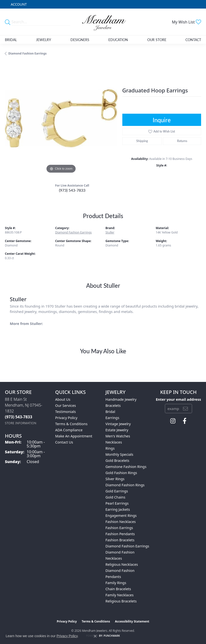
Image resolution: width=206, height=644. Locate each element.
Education (118, 40)
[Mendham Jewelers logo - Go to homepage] (103, 22)
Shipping (142, 141)
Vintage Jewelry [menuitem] (118, 424)
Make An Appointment (74, 436)
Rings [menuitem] (110, 448)
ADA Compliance (69, 430)
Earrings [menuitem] (112, 418)
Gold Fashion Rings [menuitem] (121, 473)
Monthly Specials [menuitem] (119, 454)
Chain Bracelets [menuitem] (118, 589)
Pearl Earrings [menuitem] (117, 503)
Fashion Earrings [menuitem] (119, 528)
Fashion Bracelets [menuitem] (120, 540)
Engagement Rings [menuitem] (121, 516)
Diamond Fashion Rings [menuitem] (125, 485)
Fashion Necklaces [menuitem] (121, 522)
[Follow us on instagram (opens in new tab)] (173, 421)
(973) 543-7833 (72, 190)
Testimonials (66, 412)
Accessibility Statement (132, 621)
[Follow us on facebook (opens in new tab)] (185, 421)
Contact (193, 40)
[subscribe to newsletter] (185, 409)
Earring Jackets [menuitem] (118, 509)
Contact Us (64, 442)
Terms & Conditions (71, 424)
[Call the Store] (19, 417)
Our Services (66, 405)
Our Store (157, 40)
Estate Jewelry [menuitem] (117, 430)
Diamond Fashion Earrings (28, 53)
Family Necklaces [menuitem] (120, 595)
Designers (80, 40)
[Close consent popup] (95, 636)
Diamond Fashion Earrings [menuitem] (127, 546)
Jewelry (44, 40)
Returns (182, 141)
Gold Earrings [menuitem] (117, 491)
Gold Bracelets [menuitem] (117, 461)
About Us (63, 399)
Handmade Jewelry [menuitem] (121, 399)
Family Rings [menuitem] (116, 583)
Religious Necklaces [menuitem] (122, 564)
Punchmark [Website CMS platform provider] (112, 636)
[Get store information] (21, 423)
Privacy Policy (66, 418)
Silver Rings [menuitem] (115, 479)
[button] (18, 4)
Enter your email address (178, 399)
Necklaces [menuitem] (114, 442)
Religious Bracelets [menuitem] (121, 601)
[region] (61, 118)
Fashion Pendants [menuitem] (120, 534)
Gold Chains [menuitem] (115, 497)
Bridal (11, 40)
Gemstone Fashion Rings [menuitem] (126, 467)
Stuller (110, 232)
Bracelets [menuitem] (113, 405)
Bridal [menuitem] (110, 412)
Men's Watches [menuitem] (118, 436)
